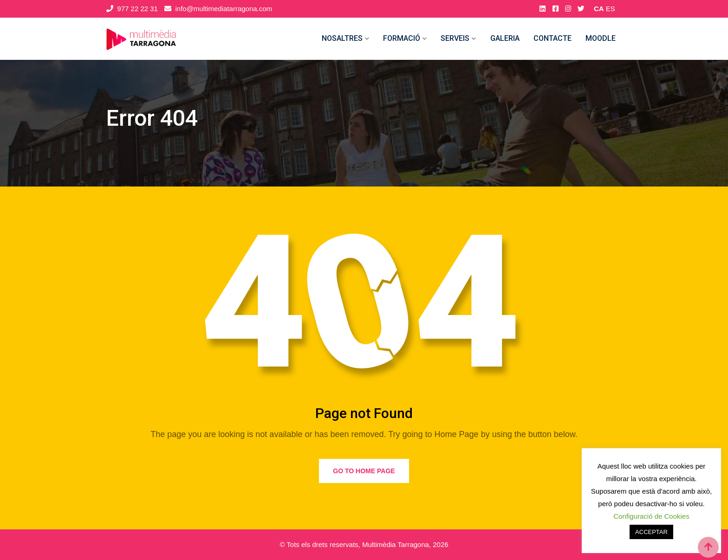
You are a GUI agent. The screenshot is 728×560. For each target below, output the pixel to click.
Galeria (505, 38)
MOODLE (601, 38)
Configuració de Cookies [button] (651, 516)
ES (611, 9)
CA (599, 9)
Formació (402, 38)
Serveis (455, 38)
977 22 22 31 (137, 9)
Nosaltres (342, 38)
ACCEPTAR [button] (651, 532)
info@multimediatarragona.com (224, 9)
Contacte (552, 38)
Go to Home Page (364, 471)
